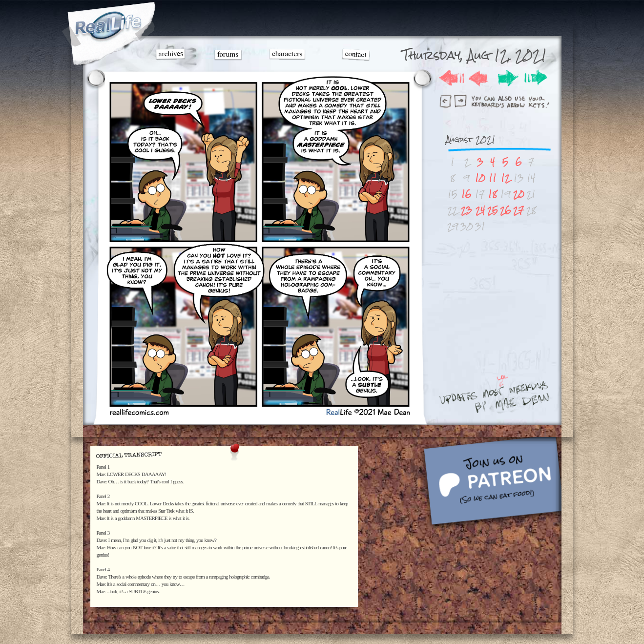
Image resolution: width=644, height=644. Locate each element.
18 (493, 194)
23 (467, 210)
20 (519, 194)
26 (506, 210)
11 (493, 178)
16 (467, 194)
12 (505, 178)
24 (480, 210)
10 (480, 178)
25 (493, 210)
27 (519, 210)
